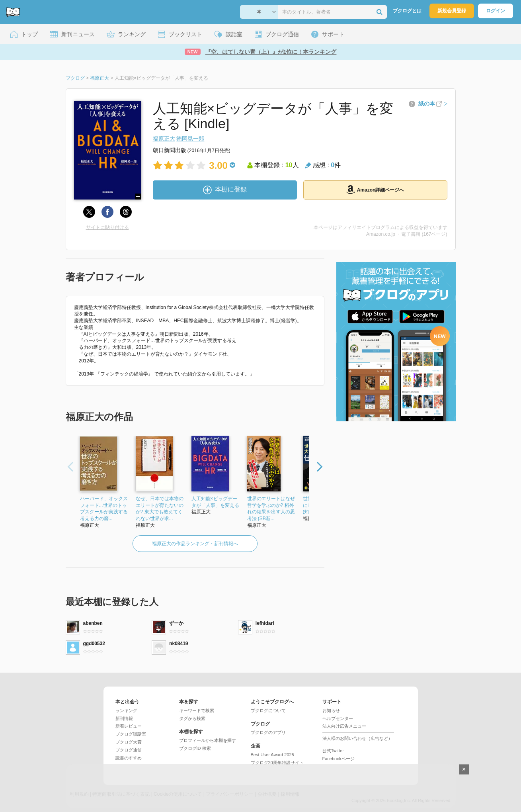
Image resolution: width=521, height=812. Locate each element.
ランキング (126, 710)
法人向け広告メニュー (344, 726)
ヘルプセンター (338, 718)
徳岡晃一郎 (190, 139)
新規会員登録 (452, 11)
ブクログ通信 (129, 750)
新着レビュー (129, 726)
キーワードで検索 (197, 710)
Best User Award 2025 (272, 755)
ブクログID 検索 (195, 748)
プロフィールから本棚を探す (208, 740)
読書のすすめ (129, 758)
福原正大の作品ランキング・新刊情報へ (195, 544)
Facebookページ (339, 759)
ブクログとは (407, 11)
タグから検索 (192, 718)
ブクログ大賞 (129, 742)
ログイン (496, 11)
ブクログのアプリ (268, 732)
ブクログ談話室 (131, 734)
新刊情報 (124, 718)
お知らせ (331, 710)
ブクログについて (268, 710)
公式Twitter (333, 751)
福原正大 (164, 139)
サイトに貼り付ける (107, 227)
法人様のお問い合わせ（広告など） (357, 738)
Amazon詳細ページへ (375, 190)
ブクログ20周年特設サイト (277, 763)
